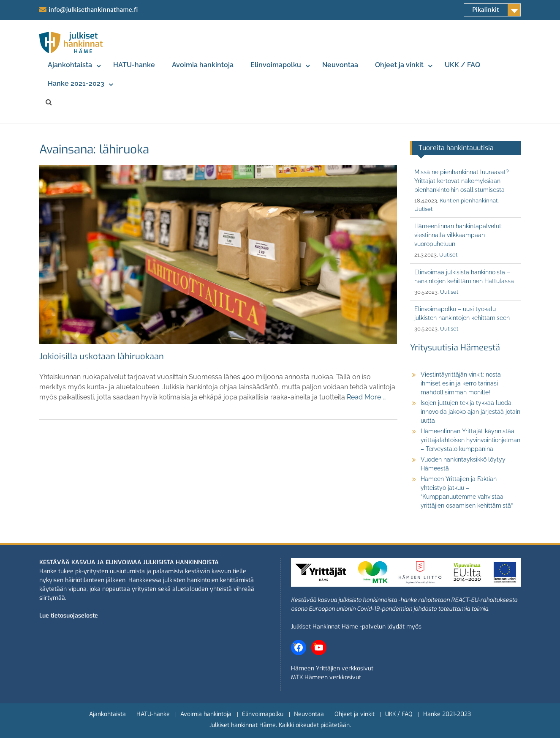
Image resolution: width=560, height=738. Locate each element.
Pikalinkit (486, 10)
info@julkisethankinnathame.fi (93, 10)
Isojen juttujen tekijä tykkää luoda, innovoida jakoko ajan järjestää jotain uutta (470, 412)
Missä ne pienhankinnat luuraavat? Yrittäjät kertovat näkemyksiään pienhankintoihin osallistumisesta (462, 181)
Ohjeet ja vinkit (399, 65)
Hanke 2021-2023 (76, 83)
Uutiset (423, 209)
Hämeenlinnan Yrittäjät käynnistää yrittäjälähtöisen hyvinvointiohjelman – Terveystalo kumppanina (470, 440)
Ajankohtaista (70, 65)
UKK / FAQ (462, 65)
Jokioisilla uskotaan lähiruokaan (102, 357)
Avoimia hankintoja (203, 65)
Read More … (366, 397)
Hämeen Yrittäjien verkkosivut (332, 668)
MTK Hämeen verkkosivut (326, 677)
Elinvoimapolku (276, 65)
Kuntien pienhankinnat (469, 201)
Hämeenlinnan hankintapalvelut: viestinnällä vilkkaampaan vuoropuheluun (458, 235)
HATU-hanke (134, 65)
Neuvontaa (340, 65)
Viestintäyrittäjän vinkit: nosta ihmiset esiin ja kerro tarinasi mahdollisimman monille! (461, 383)
